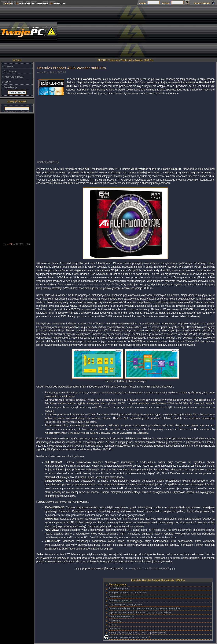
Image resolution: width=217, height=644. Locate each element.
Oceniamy (115, 628)
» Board (6, 82)
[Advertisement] (189, 32)
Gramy (113, 624)
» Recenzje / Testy (12, 77)
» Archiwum (9, 71)
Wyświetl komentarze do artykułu (128, 637)
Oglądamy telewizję (120, 600)
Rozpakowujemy (118, 588)
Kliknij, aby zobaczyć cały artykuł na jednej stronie (138, 633)
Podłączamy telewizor (122, 616)
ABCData (140, 82)
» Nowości (8, 66)
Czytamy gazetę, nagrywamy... (126, 604)
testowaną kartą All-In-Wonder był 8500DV (95, 285)
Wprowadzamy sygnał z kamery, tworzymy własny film (140, 612)
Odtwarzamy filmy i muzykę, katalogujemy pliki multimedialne (144, 608)
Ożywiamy (115, 596)
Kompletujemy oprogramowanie (128, 592)
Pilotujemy (115, 620)
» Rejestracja (9, 87)
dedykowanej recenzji (159, 277)
